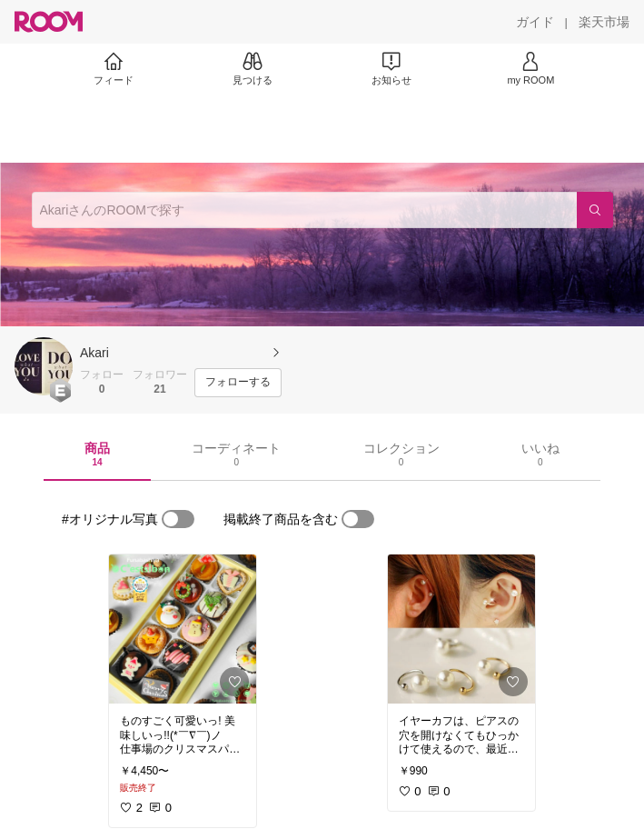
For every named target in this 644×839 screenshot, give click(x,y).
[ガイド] (535, 22)
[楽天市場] (604, 22)
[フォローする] (238, 383)
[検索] (595, 210)
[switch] (178, 519)
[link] (183, 629)
